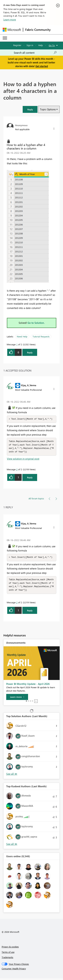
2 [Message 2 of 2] (17, 470)
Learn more (10, 20)
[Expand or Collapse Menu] (5, 38)
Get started (42, 66)
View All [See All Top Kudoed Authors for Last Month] (12, 846)
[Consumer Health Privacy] (32, 970)
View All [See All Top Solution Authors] (12, 776)
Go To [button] (52, 45)
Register (17, 45)
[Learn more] (17, 699)
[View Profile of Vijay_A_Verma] (28, 385)
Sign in (30, 45)
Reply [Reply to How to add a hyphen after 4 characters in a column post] (30, 352)
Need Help (22, 336)
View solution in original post (23, 459)
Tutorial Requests (41, 336)
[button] (30, 109)
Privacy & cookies (10, 948)
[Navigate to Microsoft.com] (12, 30)
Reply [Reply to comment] (30, 478)
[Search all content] (35, 53)
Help (41, 45)
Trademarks (7, 959)
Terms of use (8, 954)
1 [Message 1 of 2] (17, 344)
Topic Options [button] (48, 109)
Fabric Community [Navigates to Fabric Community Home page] (38, 30)
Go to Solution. (36, 323)
